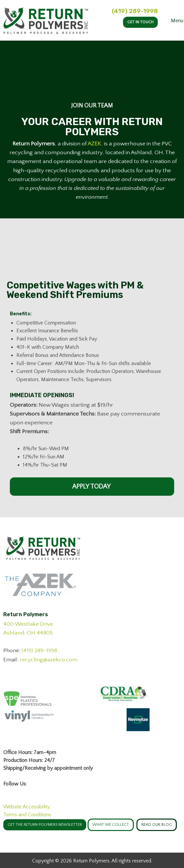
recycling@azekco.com (49, 660)
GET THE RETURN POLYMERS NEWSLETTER (45, 825)
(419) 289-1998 (135, 11)
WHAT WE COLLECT (111, 825)
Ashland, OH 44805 (28, 633)
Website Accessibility (27, 807)
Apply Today (92, 487)
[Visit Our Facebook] (9, 791)
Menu (173, 21)
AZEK (94, 144)
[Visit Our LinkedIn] (19, 791)
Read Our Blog (157, 825)
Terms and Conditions (27, 815)
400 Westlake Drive (28, 624)
